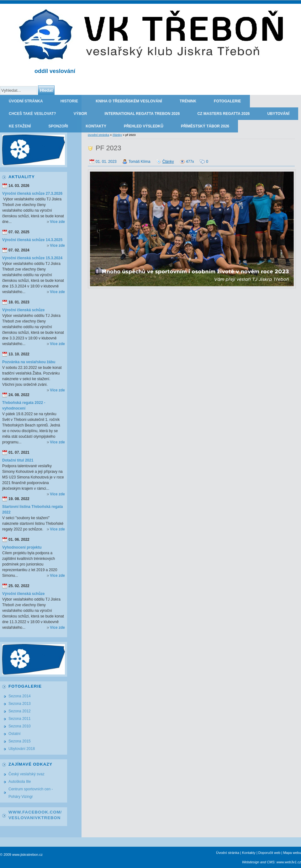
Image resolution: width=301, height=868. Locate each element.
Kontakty (96, 126)
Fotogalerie (227, 101)
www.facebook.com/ (35, 812)
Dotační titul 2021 (18, 460)
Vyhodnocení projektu (22, 547)
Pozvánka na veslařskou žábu (29, 362)
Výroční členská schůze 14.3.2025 (32, 240)
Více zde (57, 222)
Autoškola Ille (20, 782)
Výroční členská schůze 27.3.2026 (32, 194)
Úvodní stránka (26, 101)
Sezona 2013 (20, 704)
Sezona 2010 (20, 726)
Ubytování (278, 114)
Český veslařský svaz (26, 774)
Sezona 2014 (20, 696)
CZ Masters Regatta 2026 (223, 114)
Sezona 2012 (20, 711)
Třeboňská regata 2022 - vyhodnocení (24, 406)
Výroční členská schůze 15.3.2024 (32, 258)
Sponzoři (58, 126)
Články (117, 135)
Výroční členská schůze (23, 310)
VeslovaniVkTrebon (34, 818)
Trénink (188, 101)
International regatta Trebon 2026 (142, 114)
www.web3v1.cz (289, 862)
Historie (69, 101)
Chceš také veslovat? (32, 114)
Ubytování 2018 (22, 749)
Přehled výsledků (144, 126)
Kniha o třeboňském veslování (129, 101)
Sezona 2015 (20, 741)
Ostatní (15, 734)
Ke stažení (20, 126)
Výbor (80, 114)
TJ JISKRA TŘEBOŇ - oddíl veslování (264, 10)
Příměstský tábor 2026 (205, 126)
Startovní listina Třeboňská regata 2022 (32, 509)
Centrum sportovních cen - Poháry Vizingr (31, 793)
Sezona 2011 (20, 719)
